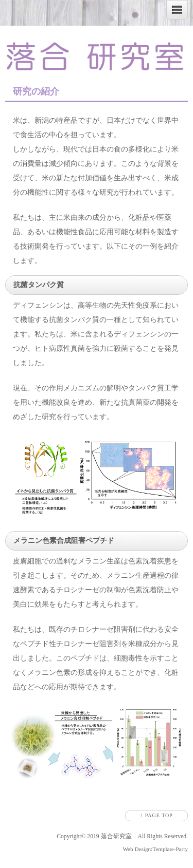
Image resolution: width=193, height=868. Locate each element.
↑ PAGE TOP (156, 815)
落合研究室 (116, 836)
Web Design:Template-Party (155, 849)
